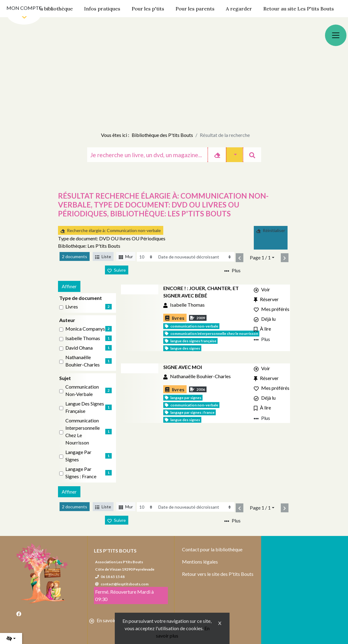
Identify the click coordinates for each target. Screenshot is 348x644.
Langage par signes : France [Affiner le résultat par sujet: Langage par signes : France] (81, 473)
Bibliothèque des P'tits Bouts (162, 135)
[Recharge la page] (146, 257)
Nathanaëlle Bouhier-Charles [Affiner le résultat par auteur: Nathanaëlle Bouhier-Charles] (83, 361)
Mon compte (24, 8)
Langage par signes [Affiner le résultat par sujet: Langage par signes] (78, 456)
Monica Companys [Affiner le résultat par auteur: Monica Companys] (85, 329)
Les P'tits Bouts (115, 551)
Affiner (69, 286)
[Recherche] (147, 155)
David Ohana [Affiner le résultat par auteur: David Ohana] (79, 348)
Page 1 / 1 (260, 257)
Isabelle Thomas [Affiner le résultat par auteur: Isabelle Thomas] (83, 338)
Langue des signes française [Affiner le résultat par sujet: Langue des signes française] (85, 407)
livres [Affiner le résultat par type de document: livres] (72, 306)
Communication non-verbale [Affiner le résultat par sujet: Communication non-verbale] (82, 390)
